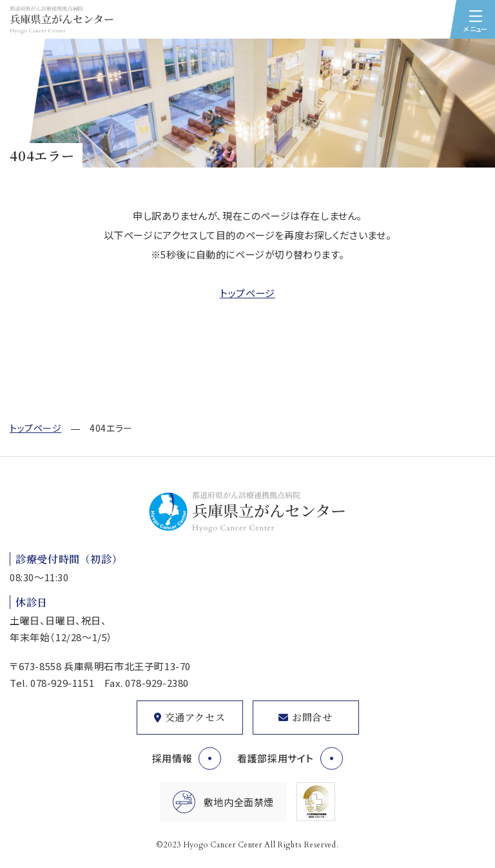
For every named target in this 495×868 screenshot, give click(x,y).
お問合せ (312, 717)
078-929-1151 (62, 683)
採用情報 (172, 758)
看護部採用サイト (276, 758)
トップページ (247, 293)
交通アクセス (195, 717)
